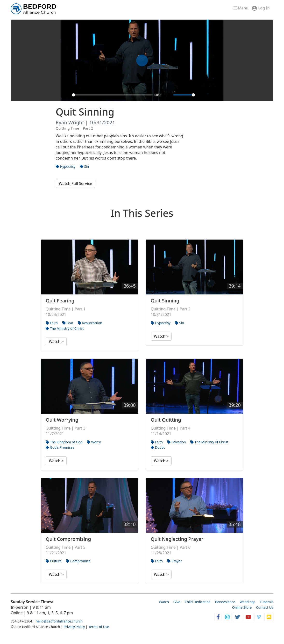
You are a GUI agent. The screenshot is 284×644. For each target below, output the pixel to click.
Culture (54, 561)
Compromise (78, 561)
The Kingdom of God (64, 442)
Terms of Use (99, 627)
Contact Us (265, 607)
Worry (94, 442)
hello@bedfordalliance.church (59, 621)
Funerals (267, 602)
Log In (264, 8)
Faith (52, 323)
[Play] (67, 95)
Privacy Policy (74, 627)
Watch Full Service (76, 183)
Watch (164, 602)
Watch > (56, 342)
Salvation (176, 442)
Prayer (174, 561)
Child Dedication (198, 602)
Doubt (158, 447)
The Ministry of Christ (65, 328)
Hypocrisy (66, 166)
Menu (241, 8)
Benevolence (225, 602)
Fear (68, 323)
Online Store (242, 607)
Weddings (247, 602)
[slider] (112, 95)
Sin (84, 166)
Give (177, 602)
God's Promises (60, 447)
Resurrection (90, 323)
